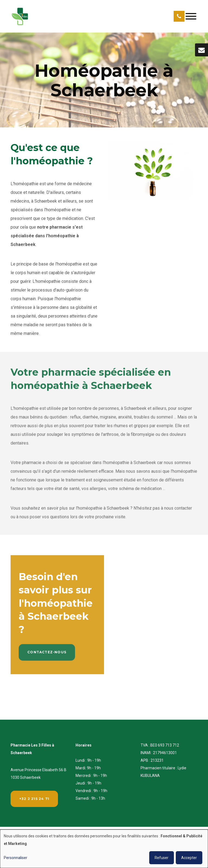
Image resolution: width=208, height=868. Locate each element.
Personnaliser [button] (16, 858)
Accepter (189, 858)
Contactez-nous (47, 655)
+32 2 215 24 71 (34, 799)
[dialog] (104, 849)
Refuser (162, 858)
